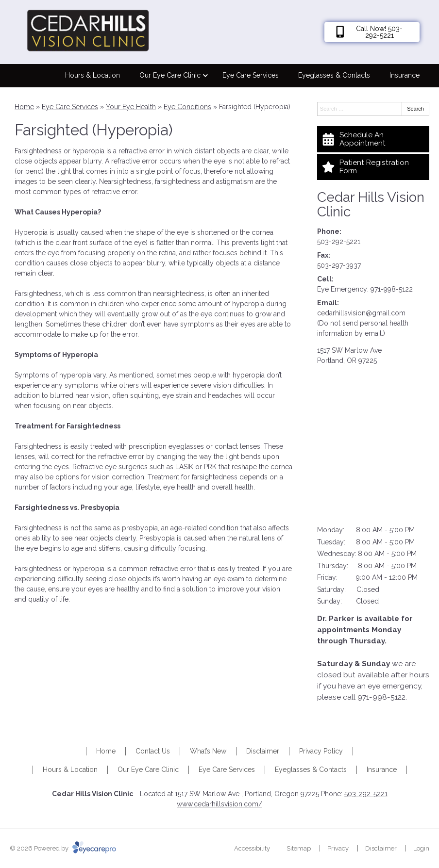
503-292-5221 (339, 242)
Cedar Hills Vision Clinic (371, 205)
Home (24, 107)
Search (415, 109)
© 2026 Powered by (63, 848)
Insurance (405, 75)
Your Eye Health (131, 107)
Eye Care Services (251, 75)
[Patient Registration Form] (373, 167)
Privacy (338, 848)
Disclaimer (263, 751)
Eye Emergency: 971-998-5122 (365, 289)
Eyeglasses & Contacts (334, 75)
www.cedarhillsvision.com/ (219, 804)
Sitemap (299, 848)
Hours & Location (93, 75)
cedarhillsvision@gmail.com (361, 313)
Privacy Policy (321, 751)
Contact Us (153, 751)
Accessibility (252, 848)
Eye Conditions (187, 107)
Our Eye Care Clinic (170, 75)
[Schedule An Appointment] (373, 139)
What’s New (208, 751)
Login (421, 848)
